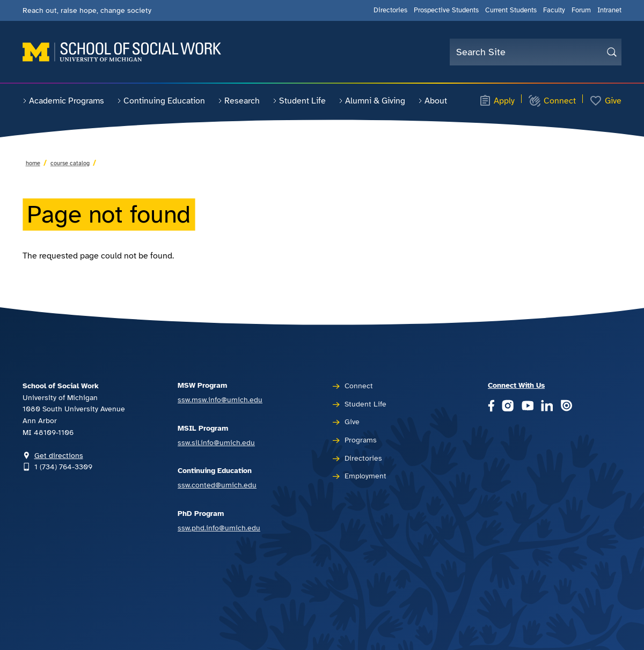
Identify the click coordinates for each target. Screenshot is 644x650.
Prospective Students (446, 10)
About (433, 101)
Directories (390, 10)
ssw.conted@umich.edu (217, 485)
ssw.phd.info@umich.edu (219, 528)
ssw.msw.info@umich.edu (220, 400)
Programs (361, 440)
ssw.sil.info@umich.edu (216, 442)
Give (605, 101)
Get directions (59, 455)
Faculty (554, 10)
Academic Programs (63, 101)
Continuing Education (161, 101)
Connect (552, 101)
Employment (365, 476)
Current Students (511, 10)
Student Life (299, 101)
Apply (497, 101)
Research (239, 101)
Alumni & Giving (372, 101)
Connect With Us (516, 385)
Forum (581, 10)
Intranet (609, 10)
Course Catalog (70, 163)
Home (33, 163)
